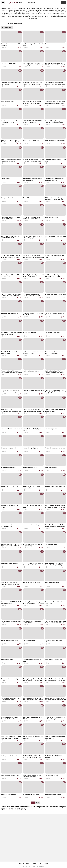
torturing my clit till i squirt (55, 12)
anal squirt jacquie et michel (9, 9)
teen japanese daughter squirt (53, 15)
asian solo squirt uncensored (45, 9)
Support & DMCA (24, 864)
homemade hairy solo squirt (38, 12)
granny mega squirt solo (23, 12)
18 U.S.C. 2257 (44, 864)
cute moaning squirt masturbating (18, 15)
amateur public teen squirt (37, 15)
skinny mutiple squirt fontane (22, 13)
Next (37, 803)
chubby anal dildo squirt (8, 12)
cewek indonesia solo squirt (17, 10)
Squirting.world (32, 866)
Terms (35, 864)
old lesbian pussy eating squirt (39, 17)
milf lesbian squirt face (35, 10)
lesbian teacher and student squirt (58, 17)
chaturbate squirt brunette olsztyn (20, 17)
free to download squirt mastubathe (54, 10)
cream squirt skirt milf (37, 13)
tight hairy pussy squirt (33, 18)
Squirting (15, 3)
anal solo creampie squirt (27, 9)
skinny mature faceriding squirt (52, 13)
